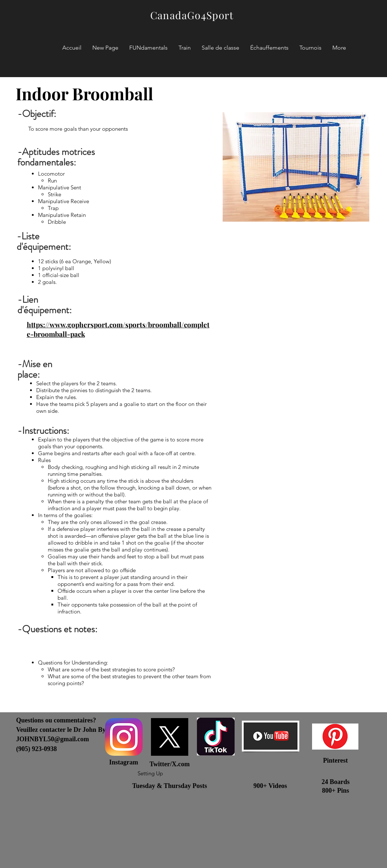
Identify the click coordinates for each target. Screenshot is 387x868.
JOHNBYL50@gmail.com (53, 739)
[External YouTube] (296, 457)
